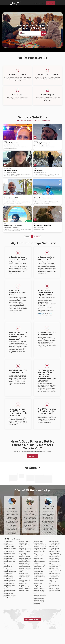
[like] (30, 126)
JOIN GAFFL (51, 3)
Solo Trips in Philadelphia (25, 550)
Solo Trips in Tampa (8, 594)
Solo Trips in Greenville (39, 587)
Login (44, 3)
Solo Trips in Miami (38, 572)
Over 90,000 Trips (39, 37)
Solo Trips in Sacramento (25, 555)
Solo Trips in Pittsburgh (24, 567)
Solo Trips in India (33, 121)
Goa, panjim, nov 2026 (11, 198)
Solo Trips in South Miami (25, 558)
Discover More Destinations (32, 619)
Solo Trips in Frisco (53, 568)
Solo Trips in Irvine (23, 573)
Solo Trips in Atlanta (9, 557)
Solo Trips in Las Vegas (39, 550)
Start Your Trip (33, 456)
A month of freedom (10, 170)
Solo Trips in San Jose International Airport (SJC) (39, 592)
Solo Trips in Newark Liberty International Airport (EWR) (39, 602)
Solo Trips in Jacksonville (25, 562)
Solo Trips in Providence (25, 568)
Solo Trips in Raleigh (39, 567)
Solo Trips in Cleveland (54, 543)
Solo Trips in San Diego (9, 585)
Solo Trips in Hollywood (25, 589)
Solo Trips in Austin (8, 575)
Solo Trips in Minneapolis (40, 545)
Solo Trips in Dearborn (54, 546)
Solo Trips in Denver (9, 558)
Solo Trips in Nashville (24, 587)
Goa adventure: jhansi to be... (43, 225)
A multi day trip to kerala (42, 143)
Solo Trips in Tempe (54, 558)
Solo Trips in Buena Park (40, 548)
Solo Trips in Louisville (54, 560)
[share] (30, 129)
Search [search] (44, 33)
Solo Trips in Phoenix (9, 578)
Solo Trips (24, 121)
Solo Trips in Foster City (55, 575)
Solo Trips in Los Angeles (10, 545)
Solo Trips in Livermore (24, 557)
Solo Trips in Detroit (54, 548)
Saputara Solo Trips (32, 117)
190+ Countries (28, 37)
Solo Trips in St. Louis (24, 565)
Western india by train (11, 143)
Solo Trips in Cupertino (24, 560)
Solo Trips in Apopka (39, 599)
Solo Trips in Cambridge (40, 565)
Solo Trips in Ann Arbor (54, 541)
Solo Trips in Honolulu (24, 575)
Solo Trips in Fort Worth (55, 565)
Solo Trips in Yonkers (9, 597)
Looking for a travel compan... (13, 225)
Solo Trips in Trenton (9, 565)
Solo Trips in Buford (39, 543)
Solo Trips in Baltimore (24, 563)
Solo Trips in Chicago (9, 546)
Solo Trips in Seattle (9, 552)
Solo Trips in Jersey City (10, 560)
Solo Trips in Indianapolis (10, 595)
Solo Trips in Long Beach (55, 555)
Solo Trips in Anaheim (24, 590)
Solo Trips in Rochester (55, 550)
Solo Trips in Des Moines (40, 546)
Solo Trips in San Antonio (25, 548)
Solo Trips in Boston (9, 577)
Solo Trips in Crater (54, 567)
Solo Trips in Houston (9, 583)
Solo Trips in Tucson (54, 545)
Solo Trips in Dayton (54, 577)
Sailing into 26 (38, 170)
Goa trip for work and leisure (43, 198)
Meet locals (41, 313)
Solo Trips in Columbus (24, 541)
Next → (38, 237)
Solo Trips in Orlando (24, 543)
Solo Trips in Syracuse (54, 573)
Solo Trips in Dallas (8, 573)
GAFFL (17, 121)
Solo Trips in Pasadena (54, 557)
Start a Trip (37, 3)
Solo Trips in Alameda (39, 541)
